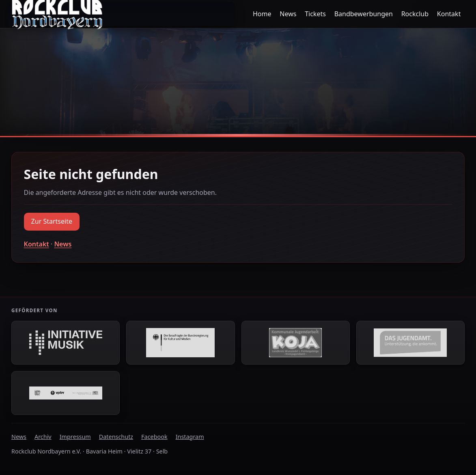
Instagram (190, 437)
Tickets (315, 14)
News (288, 14)
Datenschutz (116, 437)
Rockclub (415, 14)
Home (262, 14)
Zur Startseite (52, 221)
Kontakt (449, 14)
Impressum (75, 437)
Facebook (154, 437)
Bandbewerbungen (364, 14)
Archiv (43, 437)
